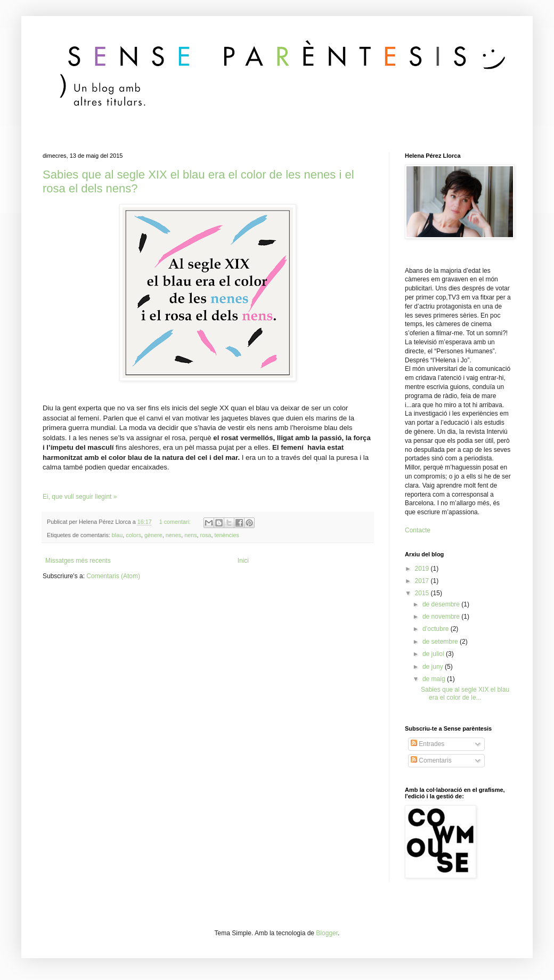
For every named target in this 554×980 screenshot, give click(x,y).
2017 (423, 581)
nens (190, 535)
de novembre (442, 617)
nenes (173, 535)
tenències (227, 535)
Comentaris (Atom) (113, 576)
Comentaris (431, 760)
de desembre (442, 604)
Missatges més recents (78, 561)
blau (117, 535)
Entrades (427, 744)
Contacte (418, 530)
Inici (243, 561)
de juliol (434, 654)
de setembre (441, 642)
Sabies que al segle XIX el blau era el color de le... (465, 693)
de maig (435, 679)
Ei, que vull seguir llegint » (80, 497)
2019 (423, 569)
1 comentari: (176, 522)
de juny (434, 667)
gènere (153, 535)
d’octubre (437, 629)
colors (133, 535)
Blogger (327, 933)
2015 (423, 593)
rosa (206, 535)
